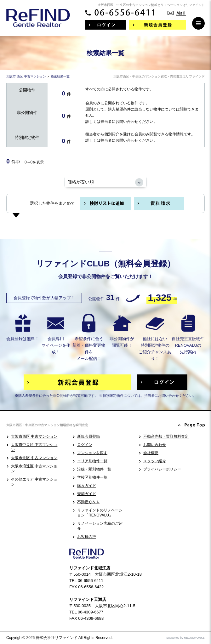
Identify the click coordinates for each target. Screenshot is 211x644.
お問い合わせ (155, 445)
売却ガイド (87, 494)
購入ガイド (87, 486)
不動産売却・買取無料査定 (166, 436)
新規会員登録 (88, 436)
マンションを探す (92, 453)
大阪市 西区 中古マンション (26, 76)
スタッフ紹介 (155, 461)
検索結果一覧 (60, 76)
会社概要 (151, 453)
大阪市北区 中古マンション (34, 458)
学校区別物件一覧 (92, 477)
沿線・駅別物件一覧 (94, 469)
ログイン (85, 445)
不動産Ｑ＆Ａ (88, 502)
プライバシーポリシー (162, 469)
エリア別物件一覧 (92, 461)
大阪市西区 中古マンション (34, 436)
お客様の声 (87, 537)
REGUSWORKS (194, 638)
